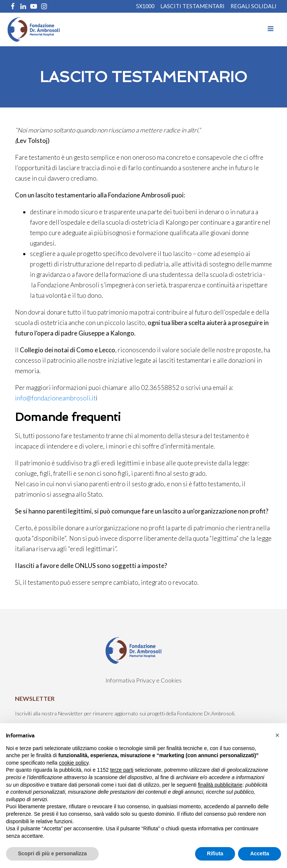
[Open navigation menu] (271, 29)
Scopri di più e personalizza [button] (52, 853)
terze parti (122, 770)
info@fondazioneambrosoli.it (55, 398)
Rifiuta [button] (215, 853)
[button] (277, 735)
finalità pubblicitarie (220, 785)
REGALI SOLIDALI (254, 6)
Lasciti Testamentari (192, 6)
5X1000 (145, 6)
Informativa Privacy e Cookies (143, 680)
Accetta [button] (260, 853)
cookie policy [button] (74, 763)
